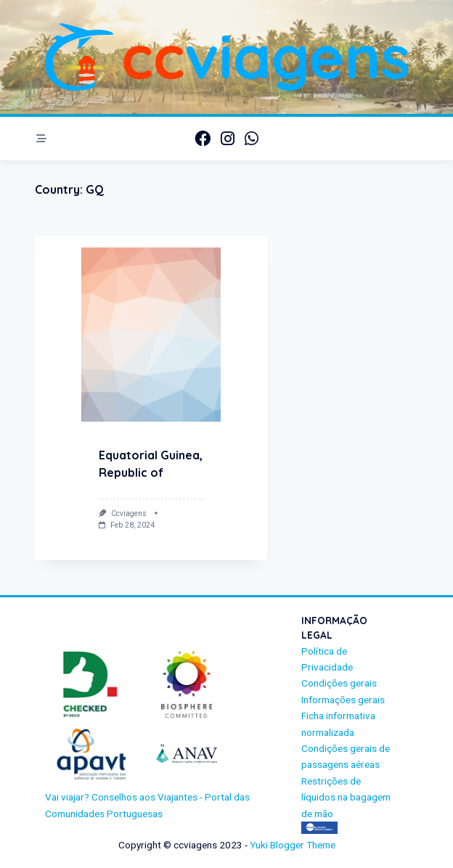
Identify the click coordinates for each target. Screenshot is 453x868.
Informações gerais (343, 700)
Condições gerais (339, 683)
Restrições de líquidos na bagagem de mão (346, 797)
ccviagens (129, 513)
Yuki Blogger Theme (293, 845)
